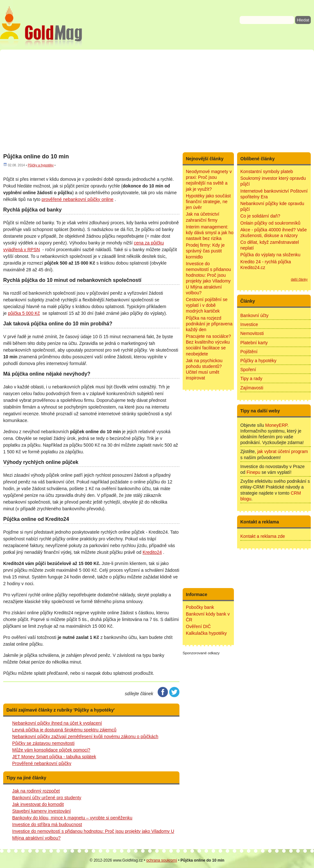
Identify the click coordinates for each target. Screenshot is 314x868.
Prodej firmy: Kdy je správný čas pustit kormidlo (205, 251)
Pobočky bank (200, 607)
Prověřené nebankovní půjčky (42, 763)
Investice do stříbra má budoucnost (47, 824)
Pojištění (249, 352)
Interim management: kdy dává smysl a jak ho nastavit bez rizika (210, 233)
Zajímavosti (252, 388)
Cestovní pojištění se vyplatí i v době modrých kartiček (207, 305)
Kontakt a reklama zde (263, 536)
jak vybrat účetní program (283, 451)
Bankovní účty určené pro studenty (47, 798)
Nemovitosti (252, 333)
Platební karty (254, 343)
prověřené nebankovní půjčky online (78, 199)
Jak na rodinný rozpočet (36, 791)
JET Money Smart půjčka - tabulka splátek (54, 757)
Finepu (253, 472)
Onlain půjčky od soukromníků (270, 223)
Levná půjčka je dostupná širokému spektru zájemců (64, 730)
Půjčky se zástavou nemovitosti (43, 743)
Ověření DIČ (198, 626)
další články (299, 279)
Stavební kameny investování (41, 811)
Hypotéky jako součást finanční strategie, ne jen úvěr (208, 202)
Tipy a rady (251, 378)
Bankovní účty (254, 315)
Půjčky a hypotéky (41, 165)
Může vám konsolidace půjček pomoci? (51, 750)
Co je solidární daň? (260, 216)
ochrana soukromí (161, 860)
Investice (249, 324)
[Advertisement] (157, 101)
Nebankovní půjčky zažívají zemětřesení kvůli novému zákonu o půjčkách (85, 737)
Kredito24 (152, 552)
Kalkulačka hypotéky (206, 633)
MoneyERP (276, 425)
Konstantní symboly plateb (267, 171)
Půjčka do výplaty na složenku (270, 255)
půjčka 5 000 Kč (24, 313)
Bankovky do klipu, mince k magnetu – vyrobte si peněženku (72, 818)
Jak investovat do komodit (38, 804)
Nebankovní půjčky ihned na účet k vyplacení (57, 723)
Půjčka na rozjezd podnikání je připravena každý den (209, 324)
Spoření (248, 370)
